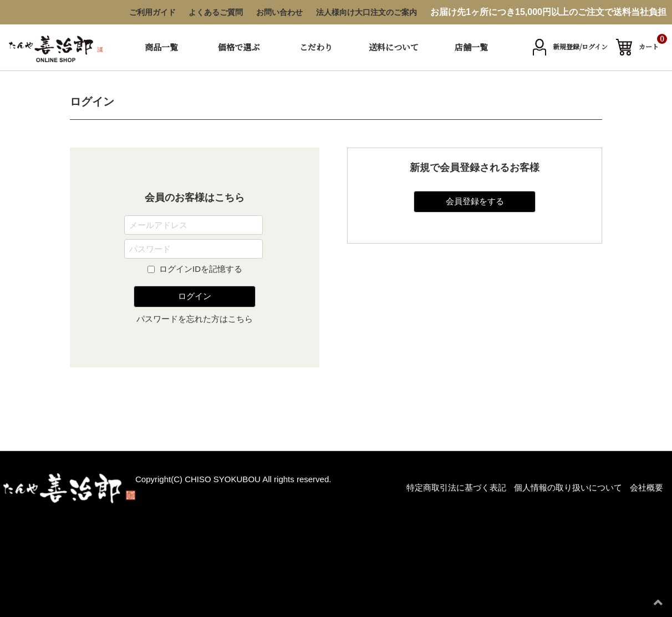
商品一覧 (161, 47)
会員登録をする (475, 201)
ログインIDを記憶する (201, 269)
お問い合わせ (279, 12)
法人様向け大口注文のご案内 (366, 12)
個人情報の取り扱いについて (568, 487)
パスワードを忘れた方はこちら (195, 319)
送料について (394, 47)
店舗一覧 (471, 47)
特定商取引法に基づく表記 (456, 487)
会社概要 (646, 487)
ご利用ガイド (152, 12)
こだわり (316, 47)
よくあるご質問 (216, 12)
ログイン (195, 296)
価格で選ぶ (239, 47)
